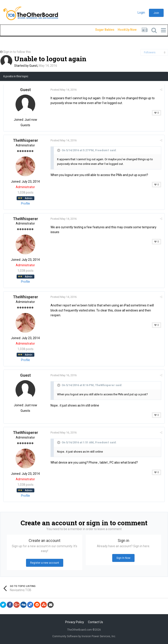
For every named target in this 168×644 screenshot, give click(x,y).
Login (141, 13)
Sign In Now (123, 558)
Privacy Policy (75, 622)
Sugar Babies (100, 30)
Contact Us (95, 622)
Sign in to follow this (17, 52)
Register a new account (45, 563)
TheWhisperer (25, 140)
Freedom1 (102, 150)
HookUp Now (122, 30)
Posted (64, 90)
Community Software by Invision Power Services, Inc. (84, 636)
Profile (25, 203)
